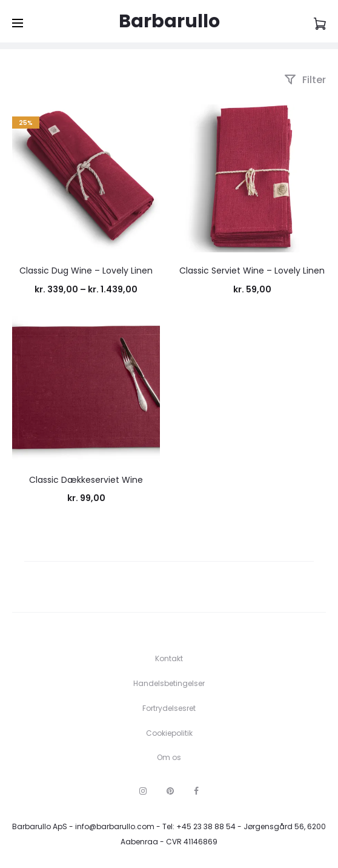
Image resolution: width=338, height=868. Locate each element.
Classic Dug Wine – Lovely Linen (86, 271)
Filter (305, 80)
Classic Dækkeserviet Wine (86, 480)
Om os (169, 757)
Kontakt (169, 658)
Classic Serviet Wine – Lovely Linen (252, 271)
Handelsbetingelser (169, 683)
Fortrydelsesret (169, 708)
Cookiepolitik (169, 733)
